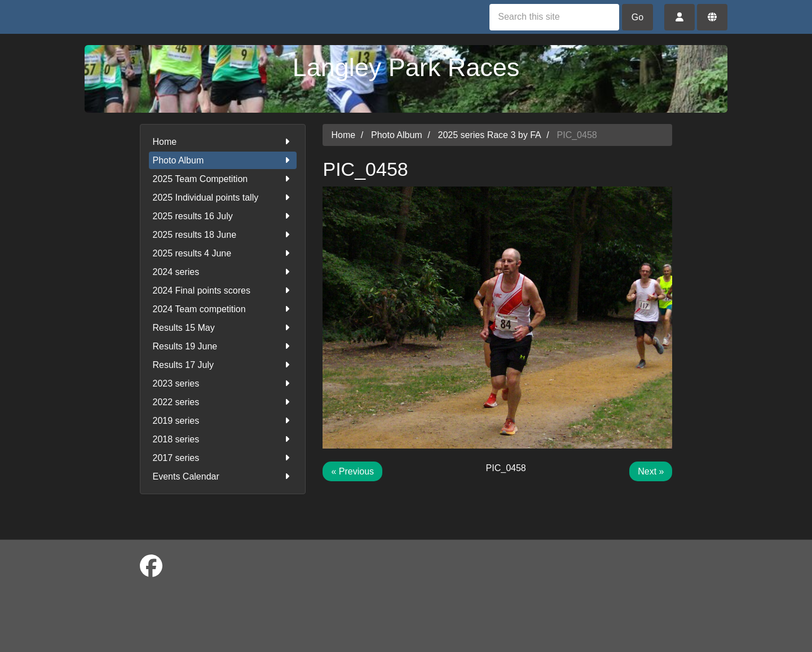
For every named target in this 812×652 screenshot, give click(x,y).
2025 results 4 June (223, 253)
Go (637, 17)
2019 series (223, 421)
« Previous (352, 471)
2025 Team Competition (223, 179)
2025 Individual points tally (223, 198)
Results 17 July (223, 365)
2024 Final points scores (223, 290)
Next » (651, 471)
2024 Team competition (223, 309)
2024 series (223, 272)
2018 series (223, 439)
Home (223, 142)
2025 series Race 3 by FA (490, 135)
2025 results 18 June (223, 235)
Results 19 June (223, 346)
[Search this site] (554, 17)
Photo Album (223, 160)
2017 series (223, 458)
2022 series (223, 402)
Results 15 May (223, 328)
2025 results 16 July (223, 216)
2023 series (223, 383)
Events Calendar (223, 476)
